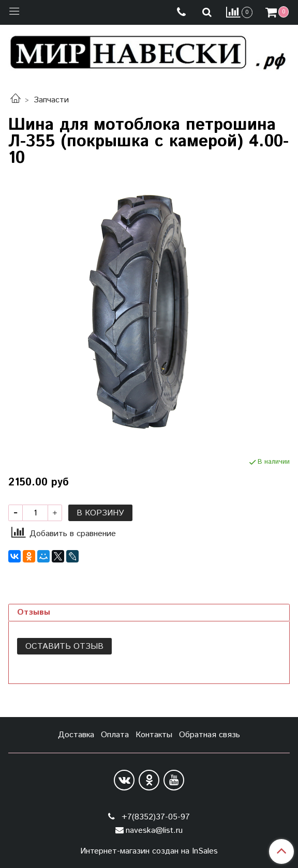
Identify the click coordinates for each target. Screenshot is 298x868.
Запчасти (51, 100)
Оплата (115, 735)
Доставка (76, 735)
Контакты (154, 735)
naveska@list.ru (154, 831)
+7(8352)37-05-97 (154, 817)
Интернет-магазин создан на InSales (149, 851)
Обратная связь (210, 735)
